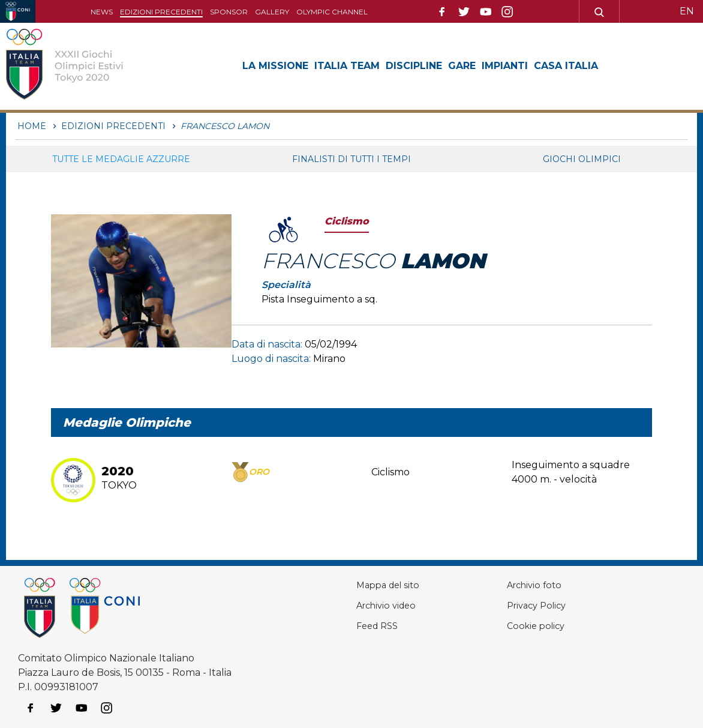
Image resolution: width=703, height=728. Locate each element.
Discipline (414, 66)
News (102, 12)
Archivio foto (534, 585)
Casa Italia (566, 66)
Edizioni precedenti (161, 12)
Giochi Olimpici (582, 159)
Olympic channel (332, 12)
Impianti (505, 66)
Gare (462, 66)
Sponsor (229, 12)
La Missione (275, 66)
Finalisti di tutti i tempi (351, 159)
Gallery (272, 12)
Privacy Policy (537, 605)
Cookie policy (536, 626)
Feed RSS (375, 626)
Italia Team (347, 66)
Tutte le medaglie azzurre (121, 159)
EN (687, 11)
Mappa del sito (386, 585)
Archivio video (384, 605)
